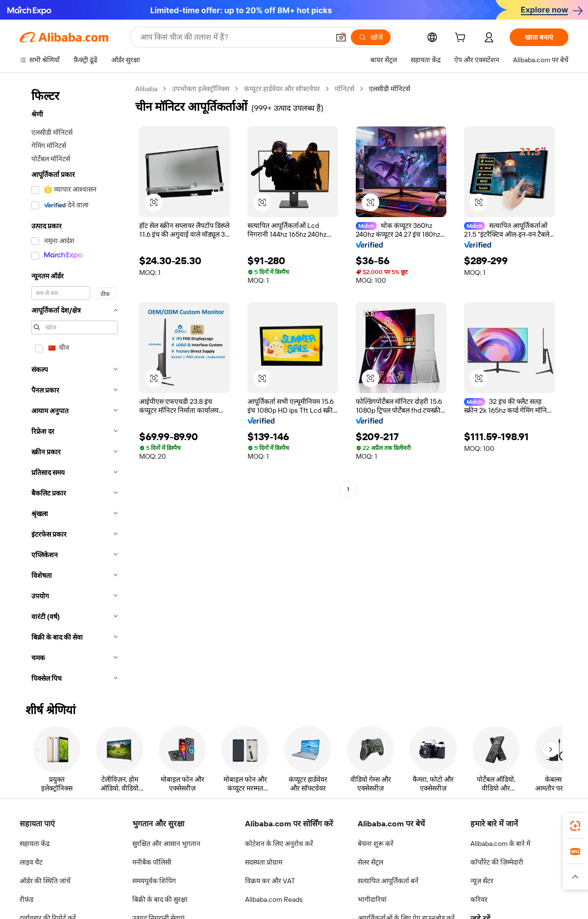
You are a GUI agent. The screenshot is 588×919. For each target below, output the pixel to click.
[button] (341, 37)
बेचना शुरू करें (376, 844)
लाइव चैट (31, 862)
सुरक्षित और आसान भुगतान (166, 844)
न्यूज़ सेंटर (482, 881)
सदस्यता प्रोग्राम (264, 862)
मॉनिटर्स (344, 89)
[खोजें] (371, 37)
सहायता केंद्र (35, 844)
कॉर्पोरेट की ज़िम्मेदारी (497, 862)
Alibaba (146, 89)
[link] (575, 826)
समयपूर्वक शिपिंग (154, 881)
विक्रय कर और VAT (270, 881)
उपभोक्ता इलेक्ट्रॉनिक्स (201, 89)
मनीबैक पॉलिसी (152, 862)
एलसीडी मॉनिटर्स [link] (390, 89)
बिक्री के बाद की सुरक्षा (160, 899)
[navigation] (74, 386)
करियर (479, 899)
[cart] (462, 39)
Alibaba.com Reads (274, 899)
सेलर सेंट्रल (370, 862)
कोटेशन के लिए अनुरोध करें (279, 844)
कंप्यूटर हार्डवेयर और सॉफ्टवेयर (282, 89)
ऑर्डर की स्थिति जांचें (45, 881)
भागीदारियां (372, 899)
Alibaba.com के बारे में (500, 844)
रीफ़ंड (26, 899)
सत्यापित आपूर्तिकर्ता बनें (388, 881)
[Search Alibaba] (234, 37)
